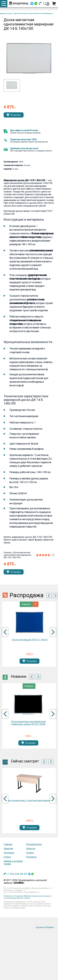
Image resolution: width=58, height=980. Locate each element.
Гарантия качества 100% (24, 140)
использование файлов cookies (17, 898)
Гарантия (8, 849)
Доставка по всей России (24, 130)
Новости (31, 849)
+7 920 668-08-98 (17, 874)
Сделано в (45, 927)
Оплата (30, 853)
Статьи (7, 857)
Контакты (31, 857)
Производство (34, 844)
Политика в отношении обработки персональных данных (27, 896)
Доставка (9, 853)
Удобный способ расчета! (24, 148)
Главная (8, 844)
